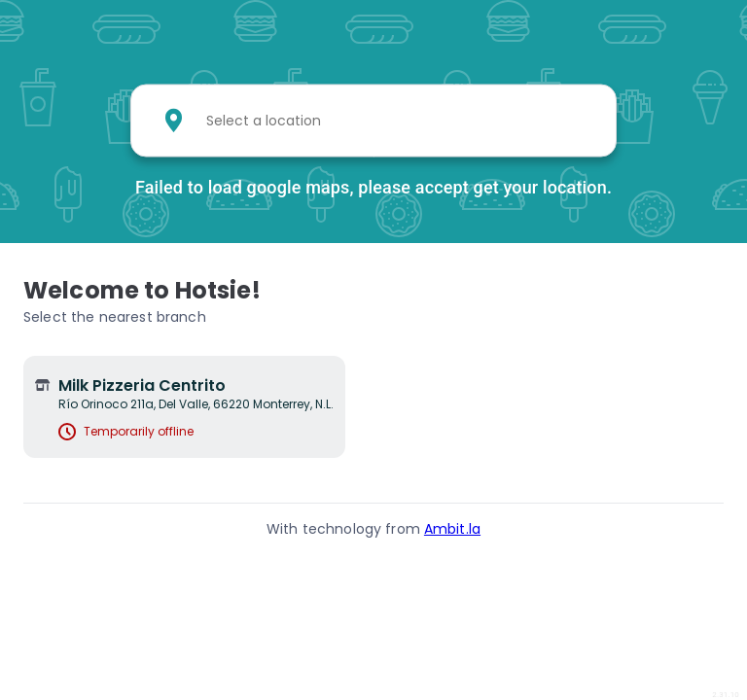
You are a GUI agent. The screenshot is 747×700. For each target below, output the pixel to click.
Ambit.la (452, 529)
